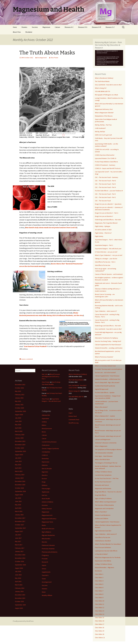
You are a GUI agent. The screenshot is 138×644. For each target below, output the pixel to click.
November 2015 (20, 598)
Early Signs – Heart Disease (104, 456)
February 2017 (20, 548)
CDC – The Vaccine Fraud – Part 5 (105, 184)
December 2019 (20, 441)
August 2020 (19, 415)
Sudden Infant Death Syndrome (105, 386)
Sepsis (44, 565)
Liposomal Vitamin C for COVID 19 (106, 158)
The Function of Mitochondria (104, 505)
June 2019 (18, 461)
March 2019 (19, 471)
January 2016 (19, 591)
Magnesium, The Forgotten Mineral (106, 223)
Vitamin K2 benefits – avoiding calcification (109, 348)
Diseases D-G (83, 27)
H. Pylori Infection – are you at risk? (106, 252)
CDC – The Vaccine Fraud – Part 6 (105, 181)
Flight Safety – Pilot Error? (103, 233)
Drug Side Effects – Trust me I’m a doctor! (108, 492)
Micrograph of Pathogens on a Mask (106, 95)
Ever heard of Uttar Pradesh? (36, 346)
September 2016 (20, 565)
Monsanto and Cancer (102, 485)
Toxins (44, 579)
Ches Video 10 (100, 601)
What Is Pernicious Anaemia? (104, 357)
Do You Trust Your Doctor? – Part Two (107, 478)
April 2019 (18, 468)
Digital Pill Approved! (102, 389)
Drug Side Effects (101, 495)
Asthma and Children (102, 518)
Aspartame (45, 418)
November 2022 (20, 385)
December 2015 (20, 595)
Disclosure (98, 571)
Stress (44, 569)
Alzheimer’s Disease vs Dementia (106, 443)
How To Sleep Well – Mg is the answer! (107, 383)
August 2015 (19, 608)
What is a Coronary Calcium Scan (105, 366)
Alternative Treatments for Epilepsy (106, 338)
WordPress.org (74, 423)
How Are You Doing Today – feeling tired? (108, 341)
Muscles (44, 542)
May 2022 (18, 391)
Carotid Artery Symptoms (103, 475)
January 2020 (19, 438)
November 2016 (20, 558)
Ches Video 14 (100, 614)
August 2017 (19, 531)
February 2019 (20, 475)
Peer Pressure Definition (103, 547)
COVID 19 (45, 455)
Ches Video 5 (99, 584)
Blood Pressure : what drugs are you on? (108, 436)
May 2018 (18, 505)
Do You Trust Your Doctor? (103, 482)
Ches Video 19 (100, 631)
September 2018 (20, 491)
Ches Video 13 (100, 611)
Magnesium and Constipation (104, 508)
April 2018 (18, 508)
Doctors (44, 479)
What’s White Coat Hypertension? (106, 502)
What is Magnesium (101, 446)
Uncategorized (42, 58)
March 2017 (19, 545)
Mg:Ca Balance (46, 532)
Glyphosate (46, 492)
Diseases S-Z (110, 27)
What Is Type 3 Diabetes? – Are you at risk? (109, 255)
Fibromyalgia (46, 489)
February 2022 (20, 395)
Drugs (44, 482)
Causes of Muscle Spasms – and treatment (109, 274)
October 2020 (19, 408)
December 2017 (20, 518)
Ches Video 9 (99, 597)
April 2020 (18, 428)
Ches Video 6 (99, 587)
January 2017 (19, 551)
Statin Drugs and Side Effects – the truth (108, 220)
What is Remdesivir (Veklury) (104, 78)
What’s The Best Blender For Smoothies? (108, 544)
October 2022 (19, 388)
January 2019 (19, 478)
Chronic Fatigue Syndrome (50, 448)
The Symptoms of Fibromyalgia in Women (108, 449)
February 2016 (20, 588)
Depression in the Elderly (103, 561)
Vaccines (35, 27)
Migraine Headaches (48, 535)
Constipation (46, 452)
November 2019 (20, 445)
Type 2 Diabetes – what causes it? (106, 311)
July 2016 (18, 571)
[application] (109, 58)
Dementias (45, 459)
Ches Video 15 (100, 618)
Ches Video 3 (99, 577)
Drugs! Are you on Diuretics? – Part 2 (107, 213)
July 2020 (18, 418)
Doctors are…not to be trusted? (105, 372)
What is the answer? (101, 407)
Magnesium (46, 27)
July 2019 (18, 458)
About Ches (17, 32)
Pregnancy (45, 555)
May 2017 (18, 541)
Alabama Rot (46, 415)
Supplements (46, 572)
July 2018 (18, 498)
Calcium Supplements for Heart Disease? (108, 345)
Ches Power (54, 58)
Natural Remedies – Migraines (105, 567)
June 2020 (18, 421)
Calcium (57, 27)
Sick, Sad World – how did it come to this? (108, 85)
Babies (44, 425)
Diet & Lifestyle (47, 469)
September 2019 (20, 451)
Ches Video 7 (99, 591)
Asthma (44, 422)
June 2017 (18, 538)
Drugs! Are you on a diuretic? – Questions (108, 204)
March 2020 (19, 431)
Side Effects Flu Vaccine (103, 265)
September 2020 (20, 411)
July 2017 (18, 535)
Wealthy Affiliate (47, 595)
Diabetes (45, 465)
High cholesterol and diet (103, 531)
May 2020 (18, 425)
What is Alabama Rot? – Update (105, 416)
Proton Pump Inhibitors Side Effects (106, 162)
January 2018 (19, 515)
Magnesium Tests (47, 522)
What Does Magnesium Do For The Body (108, 557)
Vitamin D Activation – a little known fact (108, 379)
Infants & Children (47, 502)
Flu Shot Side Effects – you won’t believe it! (109, 191)
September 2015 (20, 605)
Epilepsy (45, 485)
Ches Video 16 (100, 621)
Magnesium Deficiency (49, 519)
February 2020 (20, 435)
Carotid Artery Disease (49, 442)
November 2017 (20, 521)
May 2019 (18, 465)
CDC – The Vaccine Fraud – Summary (107, 177)
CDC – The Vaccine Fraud (103, 201)
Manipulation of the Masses (104, 116)
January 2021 (19, 405)
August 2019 (19, 455)
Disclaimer (29, 32)
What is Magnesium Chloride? (104, 113)
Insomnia (45, 505)
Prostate (45, 559)
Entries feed (73, 416)
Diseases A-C (69, 27)
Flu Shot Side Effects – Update (105, 393)
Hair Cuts (45, 374)
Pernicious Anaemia (48, 549)
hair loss (45, 495)
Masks (44, 525)
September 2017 (20, 528)
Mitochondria (46, 539)
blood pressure (47, 428)
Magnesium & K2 (47, 515)
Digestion (45, 472)
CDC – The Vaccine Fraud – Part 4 (105, 187)
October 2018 (19, 488)
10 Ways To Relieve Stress (103, 472)
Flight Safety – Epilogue (103, 226)
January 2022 (19, 398)
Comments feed (74, 420)
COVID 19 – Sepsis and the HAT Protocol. (108, 168)
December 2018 (20, 481)
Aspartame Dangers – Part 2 (104, 245)
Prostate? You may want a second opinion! (109, 369)
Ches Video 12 (100, 608)
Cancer (44, 438)
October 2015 (19, 601)
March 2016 (19, 585)
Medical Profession (48, 529)
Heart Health (46, 499)
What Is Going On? (101, 88)
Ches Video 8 (99, 594)
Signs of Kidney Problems (103, 498)
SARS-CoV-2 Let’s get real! (103, 135)
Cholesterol (46, 445)
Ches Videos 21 (100, 638)
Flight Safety (99, 236)
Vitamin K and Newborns (103, 515)
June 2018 (18, 501)
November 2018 (20, 485)
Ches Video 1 (99, 574)
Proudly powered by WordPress (23, 621)
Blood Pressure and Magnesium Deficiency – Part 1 (51, 376)
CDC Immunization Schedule (104, 453)
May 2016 (18, 578)
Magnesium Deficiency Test (104, 109)
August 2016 (19, 568)
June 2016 (18, 575)
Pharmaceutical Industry (50, 552)
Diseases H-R (96, 27)
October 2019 (19, 448)
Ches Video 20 (100, 634)
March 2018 (19, 511)
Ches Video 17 (100, 624)
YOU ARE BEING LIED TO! (103, 91)
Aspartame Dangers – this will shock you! (108, 249)
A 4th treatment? (100, 128)
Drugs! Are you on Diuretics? (104, 216)
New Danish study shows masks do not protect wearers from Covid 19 (51, 227)
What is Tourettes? (101, 512)
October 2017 (19, 525)
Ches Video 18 (100, 628)
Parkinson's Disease (48, 545)
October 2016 (19, 561)
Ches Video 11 (100, 604)
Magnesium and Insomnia (103, 488)
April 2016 (18, 581)
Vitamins (24, 27)
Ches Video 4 (99, 581)
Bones (44, 432)
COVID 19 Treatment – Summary (105, 165)
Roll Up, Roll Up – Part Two (103, 125)
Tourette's (45, 575)
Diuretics (45, 475)
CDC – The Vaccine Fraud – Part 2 (105, 197)
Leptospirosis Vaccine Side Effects (106, 551)
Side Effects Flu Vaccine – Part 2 (105, 262)
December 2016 (20, 555)
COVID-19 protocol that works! (105, 155)
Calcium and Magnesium (103, 439)
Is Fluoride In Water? (101, 554)
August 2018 (19, 495)
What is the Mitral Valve (102, 459)
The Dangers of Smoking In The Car (106, 463)
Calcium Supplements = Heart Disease (107, 376)
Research (45, 562)
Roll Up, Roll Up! (100, 132)
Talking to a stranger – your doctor (106, 259)
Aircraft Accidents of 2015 (103, 230)
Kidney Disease (47, 509)
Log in (71, 413)
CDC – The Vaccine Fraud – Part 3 (105, 194)
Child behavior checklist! (103, 541)
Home (15, 27)
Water (44, 592)
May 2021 (18, 401)
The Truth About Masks (47, 53)
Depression (46, 462)
